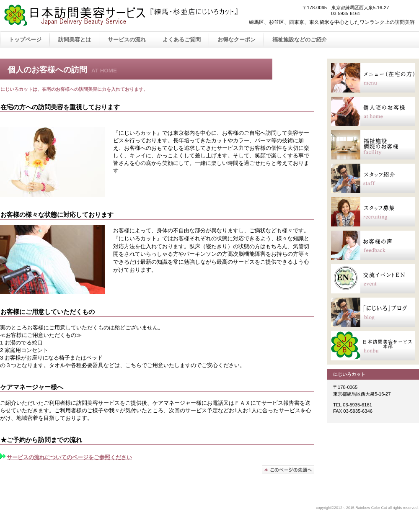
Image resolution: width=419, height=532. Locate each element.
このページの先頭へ (288, 470)
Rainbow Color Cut (130, 16)
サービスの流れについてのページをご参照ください (66, 457)
